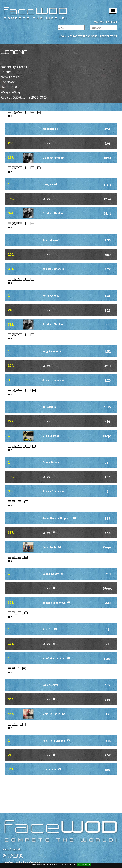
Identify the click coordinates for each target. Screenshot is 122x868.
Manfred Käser (51, 714)
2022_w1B (22, 446)
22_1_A (17, 725)
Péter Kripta (49, 547)
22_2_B (18, 558)
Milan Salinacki (51, 436)
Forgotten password (84, 36)
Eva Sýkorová (50, 685)
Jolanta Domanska (53, 269)
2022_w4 (21, 224)
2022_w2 (21, 280)
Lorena (47, 143)
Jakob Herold (50, 129)
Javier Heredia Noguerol (57, 518)
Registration (108, 36)
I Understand (84, 865)
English (111, 22)
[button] (63, 36)
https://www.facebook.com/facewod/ (21, 862)
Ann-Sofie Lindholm (54, 658)
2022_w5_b (24, 168)
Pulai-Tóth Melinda (54, 741)
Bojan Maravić (51, 240)
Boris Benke (49, 407)
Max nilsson (49, 770)
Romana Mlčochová (54, 603)
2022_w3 (21, 335)
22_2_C (18, 502)
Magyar (99, 22)
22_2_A (18, 613)
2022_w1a (22, 391)
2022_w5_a (24, 113)
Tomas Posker (51, 463)
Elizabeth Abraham (53, 158)
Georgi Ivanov (50, 574)
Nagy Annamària (52, 351)
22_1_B (17, 669)
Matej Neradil (50, 184)
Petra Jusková (51, 296)
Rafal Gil (47, 630)
